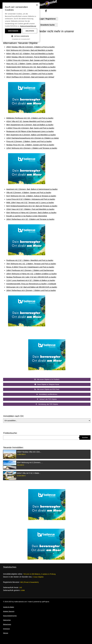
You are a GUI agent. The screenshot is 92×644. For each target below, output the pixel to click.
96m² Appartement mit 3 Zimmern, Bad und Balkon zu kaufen (30, 125)
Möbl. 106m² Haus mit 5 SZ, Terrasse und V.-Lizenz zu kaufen (30, 203)
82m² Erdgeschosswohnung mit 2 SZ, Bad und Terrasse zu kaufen (32, 206)
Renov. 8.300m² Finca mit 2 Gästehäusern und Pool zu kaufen (30, 267)
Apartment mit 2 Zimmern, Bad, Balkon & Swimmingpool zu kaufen (32, 189)
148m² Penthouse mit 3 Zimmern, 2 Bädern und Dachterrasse (30, 270)
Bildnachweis (7, 624)
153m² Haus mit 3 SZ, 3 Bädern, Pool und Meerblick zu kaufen (30, 209)
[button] (21, 36)
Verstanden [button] (13, 31)
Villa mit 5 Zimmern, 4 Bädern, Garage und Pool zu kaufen (29, 193)
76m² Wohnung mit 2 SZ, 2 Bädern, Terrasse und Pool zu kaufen (31, 264)
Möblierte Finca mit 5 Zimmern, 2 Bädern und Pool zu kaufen (30, 74)
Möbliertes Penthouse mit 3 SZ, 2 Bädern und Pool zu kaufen (30, 118)
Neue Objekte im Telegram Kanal (47, 384)
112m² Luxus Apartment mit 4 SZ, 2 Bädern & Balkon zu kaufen (31, 280)
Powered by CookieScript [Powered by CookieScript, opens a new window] (21, 39)
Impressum (6, 629)
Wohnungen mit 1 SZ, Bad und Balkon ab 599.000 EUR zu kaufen (32, 287)
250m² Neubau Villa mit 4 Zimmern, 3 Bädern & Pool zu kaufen (30, 47)
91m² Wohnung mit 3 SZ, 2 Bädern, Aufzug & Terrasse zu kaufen (31, 196)
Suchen (85, 437)
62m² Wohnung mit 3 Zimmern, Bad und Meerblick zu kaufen (30, 50)
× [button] (37, 5)
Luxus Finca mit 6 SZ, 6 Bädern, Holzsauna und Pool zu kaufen (31, 199)
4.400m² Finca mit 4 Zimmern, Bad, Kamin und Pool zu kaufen (30, 128)
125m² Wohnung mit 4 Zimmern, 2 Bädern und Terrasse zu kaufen (32, 148)
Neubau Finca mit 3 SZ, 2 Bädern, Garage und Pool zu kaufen (30, 145)
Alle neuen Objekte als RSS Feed (47, 389)
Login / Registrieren (46, 19)
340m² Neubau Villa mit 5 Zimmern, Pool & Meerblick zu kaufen (31, 57)
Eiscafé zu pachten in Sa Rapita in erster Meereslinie (27, 216)
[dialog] (21, 22)
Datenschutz (7, 620)
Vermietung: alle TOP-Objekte (47, 404)
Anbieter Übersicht (9, 611)
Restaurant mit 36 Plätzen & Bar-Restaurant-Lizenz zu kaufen (30, 131)
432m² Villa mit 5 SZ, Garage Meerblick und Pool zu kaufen (29, 121)
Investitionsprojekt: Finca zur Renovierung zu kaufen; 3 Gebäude (31, 284)
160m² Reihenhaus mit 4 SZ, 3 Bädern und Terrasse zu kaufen (30, 219)
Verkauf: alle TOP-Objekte (47, 399)
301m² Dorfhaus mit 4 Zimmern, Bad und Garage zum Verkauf (30, 77)
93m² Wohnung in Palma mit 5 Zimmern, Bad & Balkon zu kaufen (31, 213)
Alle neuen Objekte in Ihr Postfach (47, 379)
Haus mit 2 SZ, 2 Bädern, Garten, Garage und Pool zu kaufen (30, 64)
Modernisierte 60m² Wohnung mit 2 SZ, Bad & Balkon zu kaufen (31, 67)
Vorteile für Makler (9, 607)
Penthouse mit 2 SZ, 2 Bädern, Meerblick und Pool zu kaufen (30, 260)
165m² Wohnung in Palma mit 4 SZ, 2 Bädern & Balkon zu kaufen (32, 274)
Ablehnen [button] (30, 31)
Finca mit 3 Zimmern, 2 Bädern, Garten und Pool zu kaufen (29, 141)
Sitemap (6, 633)
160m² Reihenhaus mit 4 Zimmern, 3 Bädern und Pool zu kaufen (31, 290)
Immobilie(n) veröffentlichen (47, 394)
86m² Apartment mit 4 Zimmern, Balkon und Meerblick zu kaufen (31, 135)
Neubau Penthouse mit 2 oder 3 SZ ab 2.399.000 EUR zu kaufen (31, 277)
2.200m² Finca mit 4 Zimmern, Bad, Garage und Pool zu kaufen (31, 60)
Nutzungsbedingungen (10, 616)
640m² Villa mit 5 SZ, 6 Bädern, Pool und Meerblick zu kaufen (30, 54)
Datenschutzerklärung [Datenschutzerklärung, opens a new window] (28, 26)
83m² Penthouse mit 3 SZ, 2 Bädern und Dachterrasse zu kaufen (31, 70)
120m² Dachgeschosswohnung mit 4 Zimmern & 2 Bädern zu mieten (33, 138)
